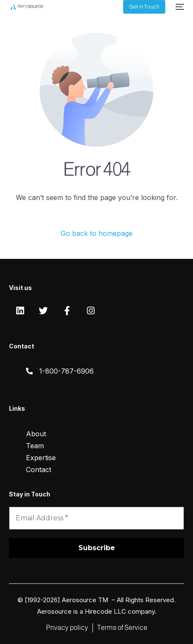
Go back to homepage (96, 233)
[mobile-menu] (179, 7)
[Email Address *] (96, 518)
